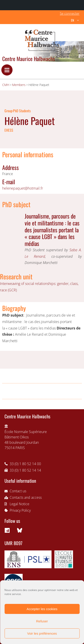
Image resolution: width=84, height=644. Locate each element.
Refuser (42, 621)
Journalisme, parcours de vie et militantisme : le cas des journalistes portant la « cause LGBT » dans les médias (52, 230)
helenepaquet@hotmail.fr (23, 188)
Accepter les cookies (42, 609)
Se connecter (70, 13)
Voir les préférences (42, 633)
